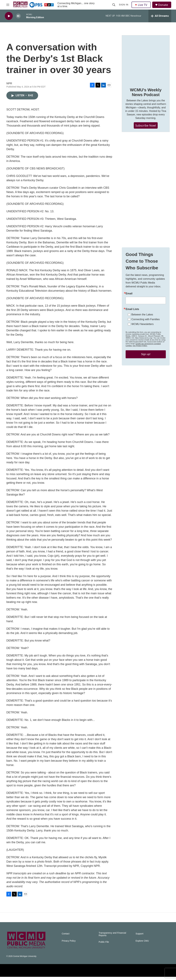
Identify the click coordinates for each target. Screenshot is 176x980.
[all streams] (160, 16)
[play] (9, 16)
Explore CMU (142, 944)
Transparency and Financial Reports (112, 937)
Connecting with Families (146, 335)
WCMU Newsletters (143, 340)
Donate (163, 5)
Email (129, 310)
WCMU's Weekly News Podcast (146, 95)
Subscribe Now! (146, 129)
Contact (66, 937)
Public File (104, 945)
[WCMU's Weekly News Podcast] (146, 62)
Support (139, 937)
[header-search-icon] (114, 5)
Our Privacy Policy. (140, 361)
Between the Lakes (142, 330)
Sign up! (146, 370)
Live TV (141, 5)
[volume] (18, 16)
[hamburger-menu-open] (8, 5)
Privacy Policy (69, 944)
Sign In (124, 5)
